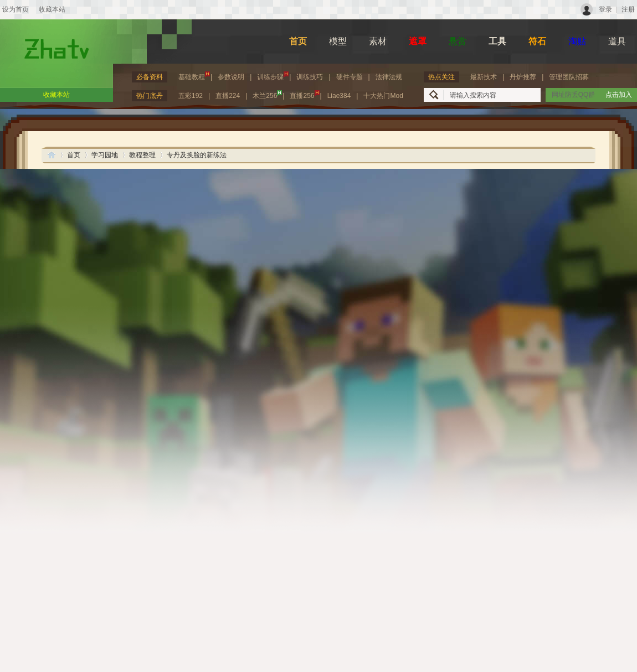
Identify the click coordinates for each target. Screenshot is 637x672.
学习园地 (105, 155)
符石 (537, 41)
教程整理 (142, 155)
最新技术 (484, 77)
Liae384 (339, 96)
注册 (628, 9)
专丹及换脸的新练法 (197, 155)
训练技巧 (310, 77)
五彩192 (191, 96)
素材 (378, 41)
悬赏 (458, 41)
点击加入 (619, 95)
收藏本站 (52, 9)
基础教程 (194, 76)
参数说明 (231, 77)
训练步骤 (273, 76)
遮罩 (418, 41)
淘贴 (577, 41)
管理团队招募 (569, 77)
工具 (497, 41)
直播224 (228, 96)
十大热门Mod (383, 96)
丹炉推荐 (523, 77)
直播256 (304, 95)
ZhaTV (52, 155)
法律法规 (389, 77)
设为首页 (16, 9)
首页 (298, 41)
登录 (605, 9)
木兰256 (267, 95)
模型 (338, 41)
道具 (617, 41)
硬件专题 (350, 77)
